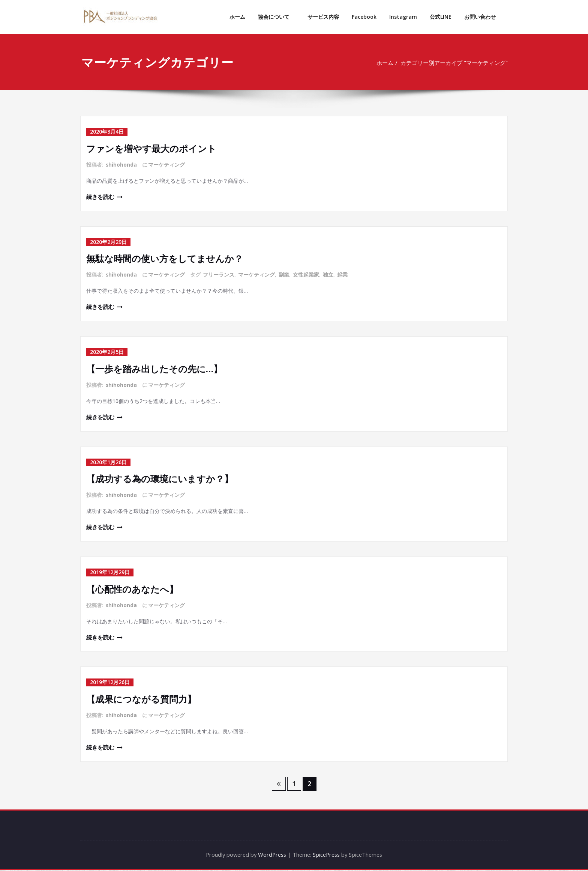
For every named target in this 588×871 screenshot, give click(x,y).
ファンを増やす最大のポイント (151, 148)
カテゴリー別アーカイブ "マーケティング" (451, 63)
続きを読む (100, 197)
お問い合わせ (480, 17)
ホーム (237, 17)
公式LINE (441, 17)
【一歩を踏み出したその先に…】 (154, 369)
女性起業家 (306, 275)
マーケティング (167, 164)
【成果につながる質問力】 (141, 700)
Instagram (403, 17)
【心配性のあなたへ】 (132, 589)
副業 (284, 275)
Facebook (364, 17)
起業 (343, 275)
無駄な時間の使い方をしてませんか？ (165, 258)
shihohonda (121, 164)
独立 (328, 275)
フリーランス (219, 275)
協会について (276, 17)
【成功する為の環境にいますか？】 (160, 479)
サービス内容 (323, 17)
